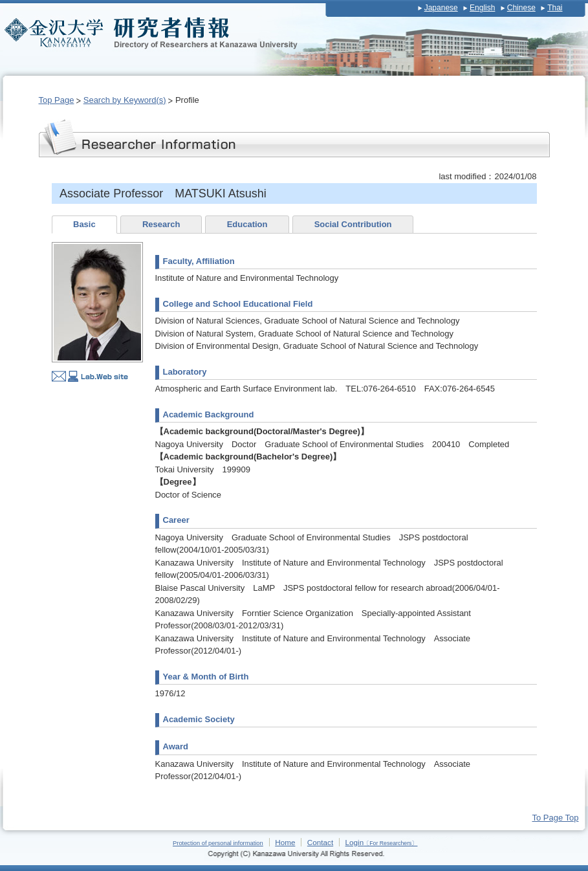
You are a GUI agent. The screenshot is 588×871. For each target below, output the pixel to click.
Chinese (521, 8)
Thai (555, 8)
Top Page (57, 100)
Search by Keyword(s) (125, 100)
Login (382, 842)
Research (161, 224)
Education (247, 224)
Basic (84, 224)
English (482, 8)
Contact (320, 842)
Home (285, 842)
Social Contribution (353, 224)
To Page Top (555, 818)
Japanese (441, 8)
